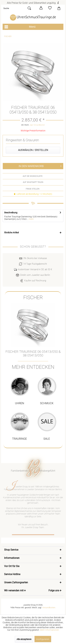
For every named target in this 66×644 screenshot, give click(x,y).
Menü (20, 26)
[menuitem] (18, 8)
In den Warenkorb (40, 166)
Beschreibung (11, 213)
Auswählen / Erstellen (33, 150)
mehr (31, 219)
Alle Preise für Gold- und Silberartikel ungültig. (33, 3)
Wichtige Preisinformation (33, 131)
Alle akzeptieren (24, 639)
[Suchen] (31, 8)
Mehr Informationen (49, 630)
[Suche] (16, 8)
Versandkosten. (49, 608)
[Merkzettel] (50, 8)
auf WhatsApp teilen (33, 182)
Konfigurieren (43, 639)
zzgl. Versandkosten (37, 125)
